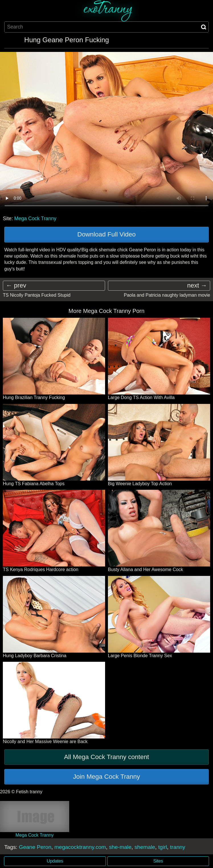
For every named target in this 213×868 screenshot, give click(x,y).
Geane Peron (35, 847)
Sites (158, 861)
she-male (120, 847)
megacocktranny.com (80, 847)
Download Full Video (107, 234)
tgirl (162, 847)
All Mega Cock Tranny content (107, 757)
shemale (145, 847)
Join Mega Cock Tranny (106, 777)
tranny (178, 847)
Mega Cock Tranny (35, 218)
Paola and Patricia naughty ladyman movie (167, 295)
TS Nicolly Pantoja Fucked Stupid (37, 295)
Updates (55, 861)
